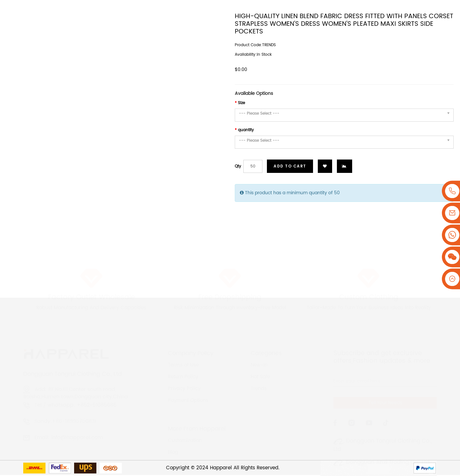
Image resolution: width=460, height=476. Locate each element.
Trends (259, 377)
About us (178, 452)
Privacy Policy (184, 377)
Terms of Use (183, 353)
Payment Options (188, 388)
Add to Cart (290, 166)
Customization (185, 428)
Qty (238, 166)
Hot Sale (260, 365)
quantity (246, 130)
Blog (173, 440)
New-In (259, 353)
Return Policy (183, 365)
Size (241, 103)
